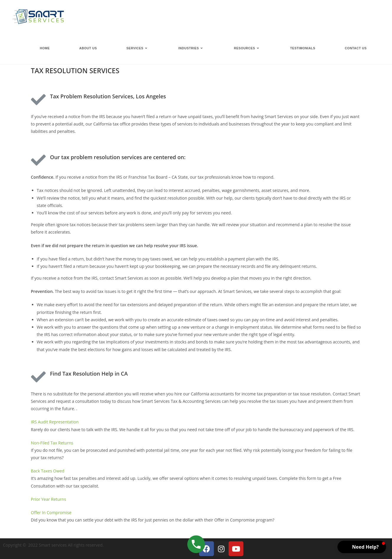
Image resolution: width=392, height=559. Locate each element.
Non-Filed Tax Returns (52, 443)
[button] (362, 547)
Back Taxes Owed (48, 471)
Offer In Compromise (51, 512)
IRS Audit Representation (55, 422)
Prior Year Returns (49, 499)
